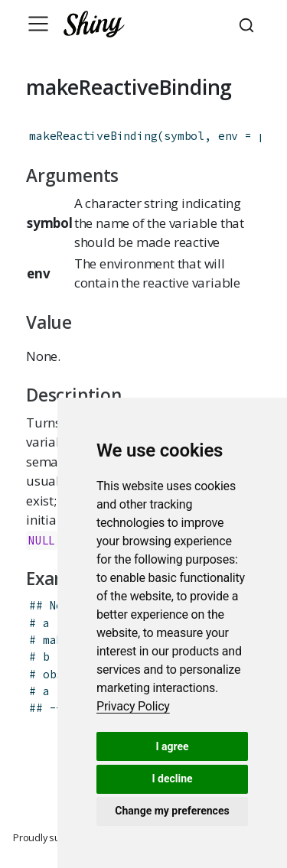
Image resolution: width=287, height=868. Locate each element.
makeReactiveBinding (93, 136)
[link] (133, 706)
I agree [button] (172, 746)
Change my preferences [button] (172, 811)
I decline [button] (172, 779)
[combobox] (249, 24)
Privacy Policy (133, 706)
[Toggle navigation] (38, 24)
